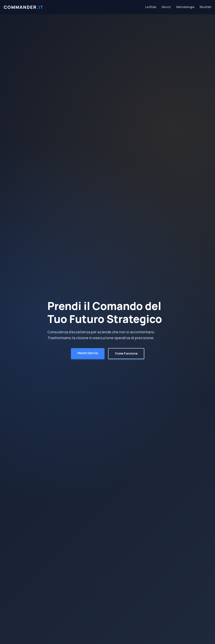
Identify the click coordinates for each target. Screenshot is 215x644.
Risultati (206, 7)
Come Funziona (126, 353)
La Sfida (151, 7)
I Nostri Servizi (88, 353)
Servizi (166, 7)
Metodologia (185, 7)
